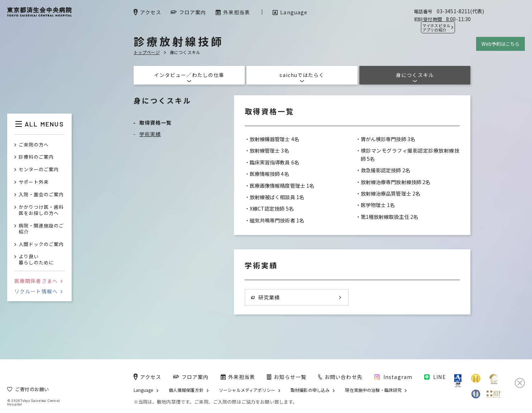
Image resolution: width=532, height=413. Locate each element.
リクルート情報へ (38, 291)
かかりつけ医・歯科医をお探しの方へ (41, 210)
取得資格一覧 (156, 123)
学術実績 (150, 134)
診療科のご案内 (36, 157)
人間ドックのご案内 (41, 244)
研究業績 (265, 297)
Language (143, 390)
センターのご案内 (39, 170)
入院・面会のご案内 (41, 195)
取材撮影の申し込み (310, 390)
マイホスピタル (436, 28)
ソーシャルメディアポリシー (247, 390)
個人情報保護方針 (186, 390)
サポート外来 (34, 182)
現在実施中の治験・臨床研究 (373, 390)
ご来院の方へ (34, 145)
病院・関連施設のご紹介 (41, 229)
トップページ (147, 52)
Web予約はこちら (500, 44)
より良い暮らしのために (36, 260)
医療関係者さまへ (38, 281)
